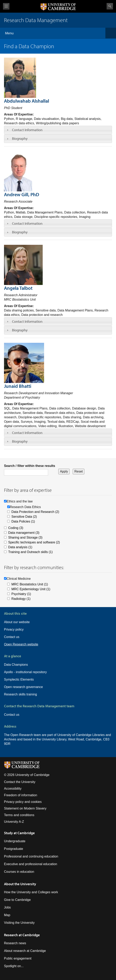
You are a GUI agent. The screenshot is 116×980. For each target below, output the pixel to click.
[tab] (58, 130)
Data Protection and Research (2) (35, 512)
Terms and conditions (19, 815)
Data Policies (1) (23, 521)
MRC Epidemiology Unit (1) (31, 589)
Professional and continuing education (31, 856)
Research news (15, 943)
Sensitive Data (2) (24, 517)
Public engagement (18, 958)
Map (7, 915)
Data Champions (16, 665)
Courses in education (19, 872)
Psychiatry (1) (21, 594)
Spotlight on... (14, 966)
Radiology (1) (21, 599)
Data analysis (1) (20, 547)
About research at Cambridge (25, 951)
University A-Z (14, 822)
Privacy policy (14, 629)
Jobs (7, 907)
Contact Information (27, 130)
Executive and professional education (31, 864)
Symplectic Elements (19, 679)
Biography (20, 138)
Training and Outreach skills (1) (30, 552)
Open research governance (23, 687)
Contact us (12, 637)
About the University (20, 884)
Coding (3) (16, 528)
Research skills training (21, 694)
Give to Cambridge (17, 900)
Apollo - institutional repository (25, 672)
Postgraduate (14, 849)
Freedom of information (21, 795)
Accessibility (13, 789)
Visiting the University (19, 923)
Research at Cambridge (22, 935)
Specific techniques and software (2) (34, 542)
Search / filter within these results (30, 466)
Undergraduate (15, 841)
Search (110, 6)
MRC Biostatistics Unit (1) (30, 584)
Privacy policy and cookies (23, 802)
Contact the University (20, 782)
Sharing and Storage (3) (25, 537)
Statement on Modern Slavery (25, 808)
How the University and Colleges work (31, 892)
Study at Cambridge (19, 833)
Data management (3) (24, 533)
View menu (6, 6)
